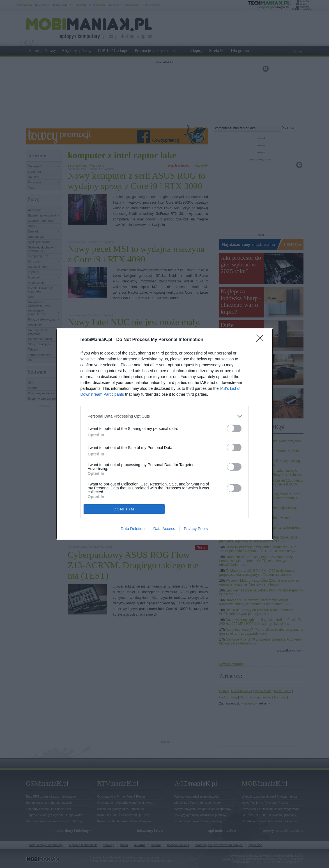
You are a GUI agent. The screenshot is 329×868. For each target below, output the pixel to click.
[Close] (262, 340)
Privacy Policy (196, 529)
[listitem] (165, 416)
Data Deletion (133, 529)
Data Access (164, 529)
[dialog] (165, 434)
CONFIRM (124, 509)
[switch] (234, 428)
